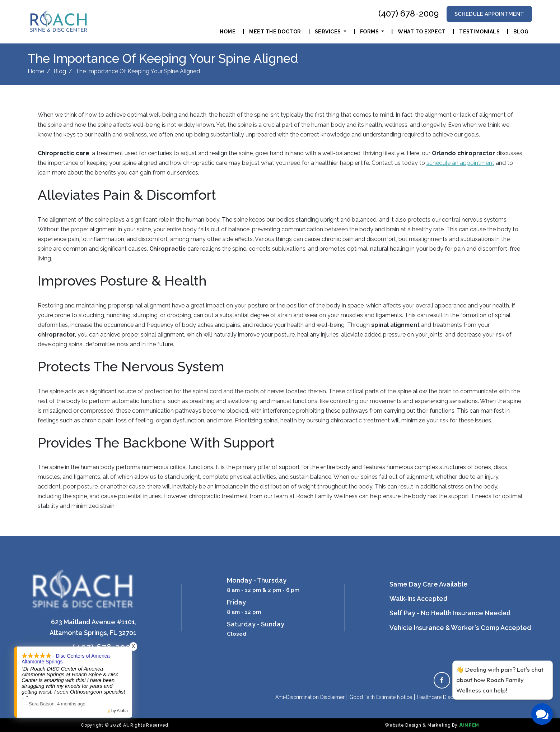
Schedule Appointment (489, 14)
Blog (521, 32)
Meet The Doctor (275, 32)
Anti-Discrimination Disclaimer (310, 697)
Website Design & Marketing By (421, 725)
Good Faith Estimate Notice (381, 697)
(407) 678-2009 (409, 14)
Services (329, 32)
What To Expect (422, 32)
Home (228, 32)
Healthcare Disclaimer (442, 697)
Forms (370, 32)
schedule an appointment (460, 163)
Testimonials (479, 32)
